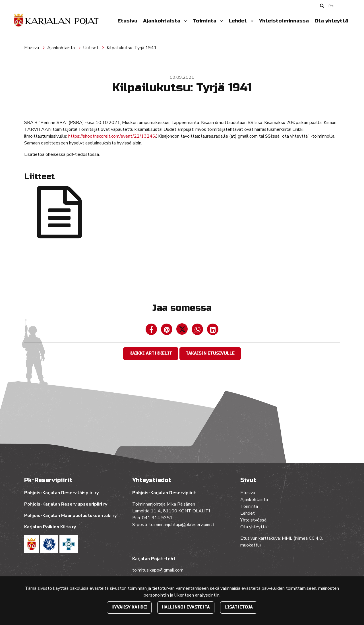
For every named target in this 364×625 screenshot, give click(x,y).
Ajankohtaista (162, 21)
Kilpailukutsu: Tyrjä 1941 (132, 48)
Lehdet (238, 21)
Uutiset (91, 48)
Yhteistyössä (253, 520)
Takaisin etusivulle (210, 353)
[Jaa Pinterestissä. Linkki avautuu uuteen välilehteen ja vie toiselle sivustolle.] (167, 331)
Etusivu (127, 21)
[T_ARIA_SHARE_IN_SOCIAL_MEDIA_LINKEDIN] (213, 331)
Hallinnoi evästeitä (186, 607)
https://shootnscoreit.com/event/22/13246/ (112, 136)
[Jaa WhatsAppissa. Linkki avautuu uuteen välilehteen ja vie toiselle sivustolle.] (198, 331)
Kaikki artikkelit (151, 353)
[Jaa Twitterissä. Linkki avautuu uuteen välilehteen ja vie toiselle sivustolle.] (183, 331)
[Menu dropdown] (184, 21)
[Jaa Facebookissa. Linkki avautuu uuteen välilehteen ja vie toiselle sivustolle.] (152, 331)
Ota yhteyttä (331, 21)
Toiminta (205, 21)
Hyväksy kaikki (129, 607)
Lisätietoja (239, 607)
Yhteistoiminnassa (284, 21)
